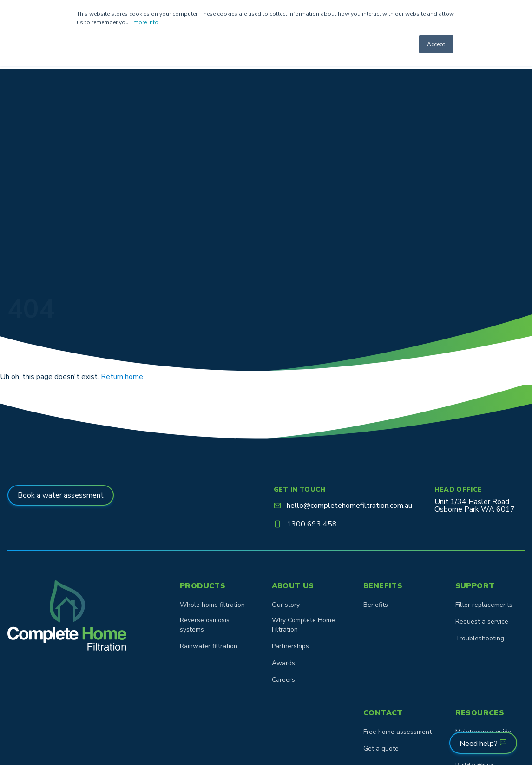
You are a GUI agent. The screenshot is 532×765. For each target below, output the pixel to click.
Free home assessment (397, 732)
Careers (283, 680)
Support (475, 586)
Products (203, 586)
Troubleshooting (480, 638)
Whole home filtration (212, 605)
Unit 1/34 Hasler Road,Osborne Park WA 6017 (475, 506)
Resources (480, 713)
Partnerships (290, 646)
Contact (383, 713)
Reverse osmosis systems (205, 625)
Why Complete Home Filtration (303, 625)
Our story (286, 605)
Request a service (482, 622)
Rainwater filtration (209, 646)
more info (146, 22)
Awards (283, 663)
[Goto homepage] (67, 615)
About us (293, 586)
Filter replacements (484, 605)
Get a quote (381, 748)
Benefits (383, 586)
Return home (122, 377)
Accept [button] (436, 44)
